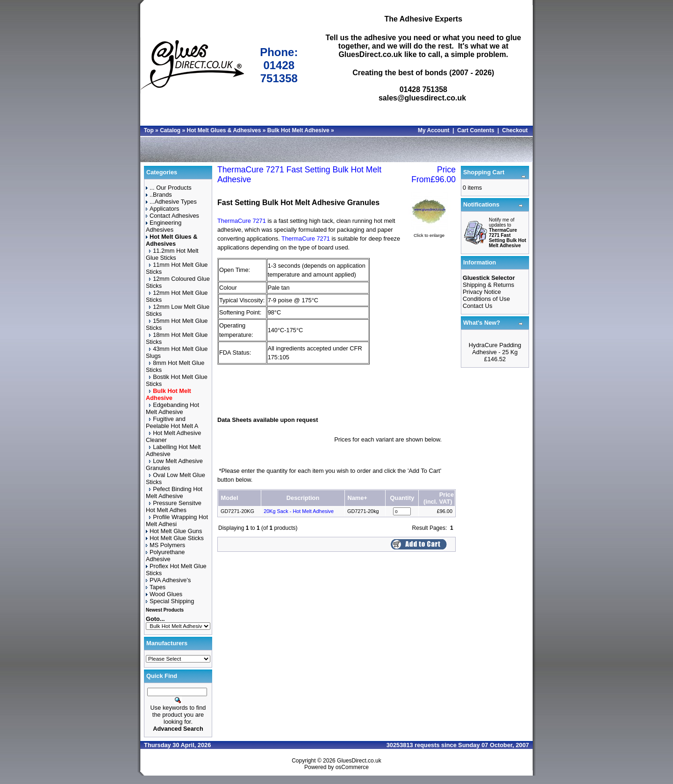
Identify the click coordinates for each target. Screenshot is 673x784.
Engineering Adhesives (164, 226)
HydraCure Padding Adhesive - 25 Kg (495, 349)
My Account (434, 130)
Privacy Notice (482, 292)
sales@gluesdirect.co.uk (422, 98)
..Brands (159, 195)
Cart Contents (476, 130)
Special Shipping (170, 601)
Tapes (156, 587)
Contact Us (477, 306)
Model (230, 498)
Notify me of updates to (508, 233)
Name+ (357, 498)
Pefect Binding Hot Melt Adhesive (174, 492)
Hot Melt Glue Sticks (175, 538)
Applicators (162, 209)
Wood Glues (164, 594)
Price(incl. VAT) (439, 498)
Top (149, 130)
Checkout (515, 130)
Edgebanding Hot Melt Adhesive (172, 408)
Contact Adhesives (172, 216)
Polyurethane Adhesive (165, 556)
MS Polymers (165, 545)
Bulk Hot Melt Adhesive (298, 130)
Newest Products (165, 610)
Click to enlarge (429, 233)
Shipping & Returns (488, 285)
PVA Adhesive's (168, 580)
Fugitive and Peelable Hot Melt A (172, 422)
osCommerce (352, 767)
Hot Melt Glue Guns (174, 531)
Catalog (170, 130)
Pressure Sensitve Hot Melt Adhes (174, 506)
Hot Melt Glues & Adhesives (224, 130)
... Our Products (169, 188)
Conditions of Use (486, 299)
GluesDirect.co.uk (359, 761)
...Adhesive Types (171, 202)
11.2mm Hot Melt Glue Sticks (172, 254)
